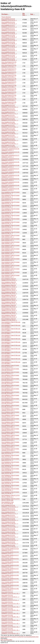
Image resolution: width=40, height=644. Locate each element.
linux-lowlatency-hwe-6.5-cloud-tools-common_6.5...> (11, 236)
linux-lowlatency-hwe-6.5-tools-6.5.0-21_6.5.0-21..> (10, 376)
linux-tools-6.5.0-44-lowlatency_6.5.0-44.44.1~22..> (11, 629)
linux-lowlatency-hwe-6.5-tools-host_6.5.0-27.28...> (10, 473)
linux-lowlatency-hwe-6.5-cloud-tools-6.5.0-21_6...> (11, 203)
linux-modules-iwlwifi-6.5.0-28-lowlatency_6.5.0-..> (10, 573)
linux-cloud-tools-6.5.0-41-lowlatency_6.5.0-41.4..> (9, 93)
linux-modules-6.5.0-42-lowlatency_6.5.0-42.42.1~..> (10, 539)
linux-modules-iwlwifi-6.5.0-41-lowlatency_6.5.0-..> (10, 579)
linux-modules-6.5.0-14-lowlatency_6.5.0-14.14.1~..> (10, 506)
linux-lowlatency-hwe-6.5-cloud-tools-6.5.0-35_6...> (11, 219)
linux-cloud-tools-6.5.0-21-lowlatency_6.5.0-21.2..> (9, 73)
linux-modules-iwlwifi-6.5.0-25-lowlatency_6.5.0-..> (10, 563)
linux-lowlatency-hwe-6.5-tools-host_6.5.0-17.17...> (10, 459)
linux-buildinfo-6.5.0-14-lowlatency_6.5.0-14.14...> (9, 20)
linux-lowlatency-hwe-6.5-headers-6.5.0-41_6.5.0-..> (9, 309)
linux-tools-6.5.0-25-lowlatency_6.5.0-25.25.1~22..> (11, 606)
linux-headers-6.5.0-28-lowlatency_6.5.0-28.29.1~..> (10, 130)
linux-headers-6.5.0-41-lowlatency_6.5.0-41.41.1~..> (10, 136)
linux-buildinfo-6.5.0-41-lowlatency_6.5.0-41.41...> (9, 50)
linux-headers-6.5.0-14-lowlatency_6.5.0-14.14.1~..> (10, 106)
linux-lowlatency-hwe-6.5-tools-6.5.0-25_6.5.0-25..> (10, 379)
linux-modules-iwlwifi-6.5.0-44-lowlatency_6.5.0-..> (10, 586)
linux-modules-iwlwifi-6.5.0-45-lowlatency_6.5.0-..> (10, 589)
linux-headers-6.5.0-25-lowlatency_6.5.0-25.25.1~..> (10, 119)
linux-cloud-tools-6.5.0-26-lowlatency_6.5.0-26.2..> (9, 79)
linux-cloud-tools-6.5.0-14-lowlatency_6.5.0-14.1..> (9, 63)
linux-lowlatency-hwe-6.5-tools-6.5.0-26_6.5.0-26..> (10, 383)
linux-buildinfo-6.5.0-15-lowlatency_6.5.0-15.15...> (9, 23)
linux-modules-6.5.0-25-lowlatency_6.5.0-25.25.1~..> (10, 519)
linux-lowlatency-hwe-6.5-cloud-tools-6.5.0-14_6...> (11, 193)
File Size (24, 14)
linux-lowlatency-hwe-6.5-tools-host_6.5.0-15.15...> (10, 456)
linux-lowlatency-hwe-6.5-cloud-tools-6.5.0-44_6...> (11, 230)
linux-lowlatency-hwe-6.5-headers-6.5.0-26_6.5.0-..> (9, 296)
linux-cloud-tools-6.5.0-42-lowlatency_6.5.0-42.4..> (9, 96)
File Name (5, 14)
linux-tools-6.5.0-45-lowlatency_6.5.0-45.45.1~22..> (11, 633)
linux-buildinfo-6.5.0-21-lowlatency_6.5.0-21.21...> (9, 29)
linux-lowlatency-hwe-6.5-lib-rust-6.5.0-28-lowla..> (11, 346)
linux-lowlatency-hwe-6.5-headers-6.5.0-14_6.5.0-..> (9, 279)
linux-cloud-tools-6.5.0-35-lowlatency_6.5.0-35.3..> (9, 90)
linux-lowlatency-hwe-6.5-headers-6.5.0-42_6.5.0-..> (9, 313)
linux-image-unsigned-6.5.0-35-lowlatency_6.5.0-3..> (10, 176)
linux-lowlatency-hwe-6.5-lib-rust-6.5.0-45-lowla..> (11, 363)
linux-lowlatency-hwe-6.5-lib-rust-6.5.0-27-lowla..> (11, 343)
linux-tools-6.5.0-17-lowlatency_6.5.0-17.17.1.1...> (10, 599)
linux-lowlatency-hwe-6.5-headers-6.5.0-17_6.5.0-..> (9, 286)
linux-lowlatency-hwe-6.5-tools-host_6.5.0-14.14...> (10, 453)
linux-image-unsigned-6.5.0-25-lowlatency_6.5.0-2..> (10, 163)
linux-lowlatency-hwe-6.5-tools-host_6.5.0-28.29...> (10, 476)
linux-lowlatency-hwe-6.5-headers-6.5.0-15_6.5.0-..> (9, 283)
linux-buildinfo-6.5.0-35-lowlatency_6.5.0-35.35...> (9, 46)
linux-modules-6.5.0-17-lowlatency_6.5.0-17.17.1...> (10, 513)
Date (32, 14)
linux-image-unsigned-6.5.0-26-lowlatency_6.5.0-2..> (10, 166)
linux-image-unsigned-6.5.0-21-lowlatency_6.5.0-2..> (10, 160)
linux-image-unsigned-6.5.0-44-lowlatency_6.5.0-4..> (10, 186)
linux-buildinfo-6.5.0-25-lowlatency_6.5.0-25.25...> (9, 33)
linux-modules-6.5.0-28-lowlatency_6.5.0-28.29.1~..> (10, 529)
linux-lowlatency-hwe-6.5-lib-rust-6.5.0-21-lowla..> (11, 333)
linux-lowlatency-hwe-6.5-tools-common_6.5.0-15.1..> (10, 413)
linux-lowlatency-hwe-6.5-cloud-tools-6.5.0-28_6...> (11, 216)
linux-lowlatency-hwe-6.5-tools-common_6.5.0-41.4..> (10, 439)
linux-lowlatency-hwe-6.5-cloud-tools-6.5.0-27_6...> (11, 213)
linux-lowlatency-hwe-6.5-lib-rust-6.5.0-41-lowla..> (11, 353)
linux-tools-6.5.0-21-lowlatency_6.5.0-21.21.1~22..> (11, 603)
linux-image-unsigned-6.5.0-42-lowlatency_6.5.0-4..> (10, 183)
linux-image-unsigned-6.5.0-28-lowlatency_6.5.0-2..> (10, 173)
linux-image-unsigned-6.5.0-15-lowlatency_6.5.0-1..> (10, 153)
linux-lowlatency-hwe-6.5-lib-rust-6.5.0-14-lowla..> (11, 323)
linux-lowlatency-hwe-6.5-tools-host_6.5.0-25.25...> (10, 466)
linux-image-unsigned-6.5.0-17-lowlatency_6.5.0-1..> (10, 156)
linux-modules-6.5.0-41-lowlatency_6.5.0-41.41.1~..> (10, 536)
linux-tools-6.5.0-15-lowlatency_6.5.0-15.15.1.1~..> (10, 596)
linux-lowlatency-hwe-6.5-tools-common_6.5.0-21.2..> (10, 419)
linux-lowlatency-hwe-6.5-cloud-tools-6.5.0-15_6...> (11, 196)
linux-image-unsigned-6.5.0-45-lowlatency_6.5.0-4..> (10, 189)
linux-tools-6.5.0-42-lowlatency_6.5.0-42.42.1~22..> (11, 626)
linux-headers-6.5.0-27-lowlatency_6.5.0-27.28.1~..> (10, 126)
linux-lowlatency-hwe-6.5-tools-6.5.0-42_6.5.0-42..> (10, 399)
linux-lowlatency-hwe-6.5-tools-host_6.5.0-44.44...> (10, 489)
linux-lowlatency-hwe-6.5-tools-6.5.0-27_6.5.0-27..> (10, 386)
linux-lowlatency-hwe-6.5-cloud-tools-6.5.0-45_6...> (11, 233)
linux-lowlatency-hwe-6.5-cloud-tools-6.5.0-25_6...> (11, 206)
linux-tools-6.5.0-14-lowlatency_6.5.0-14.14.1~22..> (11, 593)
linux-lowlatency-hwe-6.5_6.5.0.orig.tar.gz (8, 503)
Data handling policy (6, 640)
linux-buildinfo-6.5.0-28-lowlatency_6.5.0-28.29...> (9, 43)
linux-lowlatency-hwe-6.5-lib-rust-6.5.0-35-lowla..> (11, 349)
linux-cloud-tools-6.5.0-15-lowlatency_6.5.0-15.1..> (9, 66)
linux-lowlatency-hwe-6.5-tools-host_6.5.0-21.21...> (10, 463)
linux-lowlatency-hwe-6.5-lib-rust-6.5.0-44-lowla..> (11, 359)
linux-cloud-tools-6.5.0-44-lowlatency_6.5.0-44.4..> (9, 99)
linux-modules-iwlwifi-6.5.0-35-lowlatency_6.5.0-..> (10, 576)
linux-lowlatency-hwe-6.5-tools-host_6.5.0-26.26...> (10, 469)
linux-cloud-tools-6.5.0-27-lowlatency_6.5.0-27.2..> (9, 83)
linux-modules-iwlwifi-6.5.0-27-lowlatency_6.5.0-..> (10, 569)
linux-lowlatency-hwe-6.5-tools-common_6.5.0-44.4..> (10, 446)
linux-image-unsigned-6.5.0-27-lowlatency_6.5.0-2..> (10, 169)
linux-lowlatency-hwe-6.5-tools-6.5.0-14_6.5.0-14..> (10, 366)
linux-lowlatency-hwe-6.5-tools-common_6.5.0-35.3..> (10, 436)
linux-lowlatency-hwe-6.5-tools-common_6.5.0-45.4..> (10, 449)
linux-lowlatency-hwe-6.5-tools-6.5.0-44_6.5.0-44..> (10, 403)
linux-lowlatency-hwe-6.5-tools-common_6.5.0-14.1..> (10, 409)
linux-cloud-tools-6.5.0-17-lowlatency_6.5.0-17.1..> (9, 70)
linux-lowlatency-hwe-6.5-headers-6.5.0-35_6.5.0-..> (9, 306)
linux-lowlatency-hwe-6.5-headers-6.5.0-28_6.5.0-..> (9, 303)
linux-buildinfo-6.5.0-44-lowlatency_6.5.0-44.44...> (9, 56)
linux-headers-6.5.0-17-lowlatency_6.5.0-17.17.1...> (10, 113)
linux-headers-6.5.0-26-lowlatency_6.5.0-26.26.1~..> (10, 123)
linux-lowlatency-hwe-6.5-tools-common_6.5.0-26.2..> (10, 426)
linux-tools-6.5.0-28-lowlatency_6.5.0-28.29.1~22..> (11, 616)
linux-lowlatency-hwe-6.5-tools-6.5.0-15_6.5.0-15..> (10, 369)
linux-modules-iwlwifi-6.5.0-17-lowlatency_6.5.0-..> (10, 556)
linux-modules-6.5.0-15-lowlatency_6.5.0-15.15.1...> (10, 509)
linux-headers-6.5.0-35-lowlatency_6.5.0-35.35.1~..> (10, 133)
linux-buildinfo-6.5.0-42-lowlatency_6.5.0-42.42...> (9, 53)
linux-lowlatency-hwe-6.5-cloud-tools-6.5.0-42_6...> (11, 226)
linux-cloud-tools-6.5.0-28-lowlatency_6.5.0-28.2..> (9, 86)
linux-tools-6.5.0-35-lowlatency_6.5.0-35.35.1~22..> (11, 619)
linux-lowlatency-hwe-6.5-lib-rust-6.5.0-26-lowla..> (11, 339)
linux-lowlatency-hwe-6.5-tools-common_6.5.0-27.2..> (10, 429)
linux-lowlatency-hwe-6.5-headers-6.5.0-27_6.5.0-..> (9, 300)
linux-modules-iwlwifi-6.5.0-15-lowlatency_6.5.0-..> (10, 553)
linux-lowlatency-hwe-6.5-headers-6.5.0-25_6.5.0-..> (9, 293)
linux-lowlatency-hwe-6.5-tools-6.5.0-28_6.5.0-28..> (10, 389)
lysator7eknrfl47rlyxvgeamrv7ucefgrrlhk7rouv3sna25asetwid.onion (20, 637)
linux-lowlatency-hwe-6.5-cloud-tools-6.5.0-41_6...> (11, 223)
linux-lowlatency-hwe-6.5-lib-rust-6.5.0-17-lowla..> (11, 329)
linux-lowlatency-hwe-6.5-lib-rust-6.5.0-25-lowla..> (11, 336)
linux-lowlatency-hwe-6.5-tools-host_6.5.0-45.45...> (10, 493)
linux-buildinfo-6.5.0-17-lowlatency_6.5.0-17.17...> (9, 26)
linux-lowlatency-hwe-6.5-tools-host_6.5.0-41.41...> (10, 483)
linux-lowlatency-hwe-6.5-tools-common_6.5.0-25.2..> (10, 423)
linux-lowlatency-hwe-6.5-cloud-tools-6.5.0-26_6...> (11, 210)
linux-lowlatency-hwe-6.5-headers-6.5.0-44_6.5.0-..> (9, 316)
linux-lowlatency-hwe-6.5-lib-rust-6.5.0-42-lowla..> (11, 356)
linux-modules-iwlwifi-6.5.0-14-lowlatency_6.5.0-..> (10, 549)
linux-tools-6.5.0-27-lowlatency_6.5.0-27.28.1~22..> (11, 613)
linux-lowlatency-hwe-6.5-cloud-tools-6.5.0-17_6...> (11, 199)
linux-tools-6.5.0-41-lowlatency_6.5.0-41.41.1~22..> (11, 623)
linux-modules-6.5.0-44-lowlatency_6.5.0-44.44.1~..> (10, 543)
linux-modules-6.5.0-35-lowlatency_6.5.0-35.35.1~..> (10, 533)
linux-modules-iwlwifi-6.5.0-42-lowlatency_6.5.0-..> (10, 583)
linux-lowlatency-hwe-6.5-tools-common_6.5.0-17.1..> (10, 416)
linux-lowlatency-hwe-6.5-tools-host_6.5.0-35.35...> (10, 479)
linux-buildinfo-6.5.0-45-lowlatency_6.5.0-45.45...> (9, 60)
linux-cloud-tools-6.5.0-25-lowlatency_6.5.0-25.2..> (9, 76)
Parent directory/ (6, 17)
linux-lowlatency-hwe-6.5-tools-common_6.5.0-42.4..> (10, 443)
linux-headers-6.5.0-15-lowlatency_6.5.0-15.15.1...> (10, 110)
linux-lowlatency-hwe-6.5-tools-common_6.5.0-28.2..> (10, 433)
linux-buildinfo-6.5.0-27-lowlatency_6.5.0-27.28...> (9, 40)
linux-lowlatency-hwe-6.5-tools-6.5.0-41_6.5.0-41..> (10, 396)
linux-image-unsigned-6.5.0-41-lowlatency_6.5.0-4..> (10, 180)
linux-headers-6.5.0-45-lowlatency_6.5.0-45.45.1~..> (10, 146)
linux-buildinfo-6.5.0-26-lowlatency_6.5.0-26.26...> (9, 36)
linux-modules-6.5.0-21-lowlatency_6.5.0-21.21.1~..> (10, 516)
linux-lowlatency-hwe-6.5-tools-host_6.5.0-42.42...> (10, 486)
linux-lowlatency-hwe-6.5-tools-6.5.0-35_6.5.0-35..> (10, 393)
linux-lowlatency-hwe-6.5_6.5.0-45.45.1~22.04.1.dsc (11, 499)
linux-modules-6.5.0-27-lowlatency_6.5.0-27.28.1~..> (10, 526)
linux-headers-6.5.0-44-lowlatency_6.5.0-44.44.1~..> (10, 143)
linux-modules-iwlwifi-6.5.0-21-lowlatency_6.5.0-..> (10, 559)
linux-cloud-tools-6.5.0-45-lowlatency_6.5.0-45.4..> (9, 103)
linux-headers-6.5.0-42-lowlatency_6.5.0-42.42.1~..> (10, 140)
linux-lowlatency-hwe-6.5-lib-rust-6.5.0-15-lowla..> (11, 326)
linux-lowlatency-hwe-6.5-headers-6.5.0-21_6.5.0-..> (9, 289)
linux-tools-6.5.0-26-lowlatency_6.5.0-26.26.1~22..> (11, 609)
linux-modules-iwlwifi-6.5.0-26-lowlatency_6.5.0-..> (10, 566)
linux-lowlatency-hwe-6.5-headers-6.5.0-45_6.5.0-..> (9, 319)
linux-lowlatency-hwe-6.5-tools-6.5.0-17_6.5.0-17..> (10, 373)
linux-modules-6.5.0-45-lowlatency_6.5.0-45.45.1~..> (10, 546)
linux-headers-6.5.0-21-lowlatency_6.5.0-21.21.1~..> (10, 116)
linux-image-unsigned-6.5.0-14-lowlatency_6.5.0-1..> (10, 149)
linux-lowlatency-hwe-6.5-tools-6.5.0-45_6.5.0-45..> (10, 406)
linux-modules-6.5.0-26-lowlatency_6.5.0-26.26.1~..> (10, 523)
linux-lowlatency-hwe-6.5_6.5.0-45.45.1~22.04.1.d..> (11, 496)
